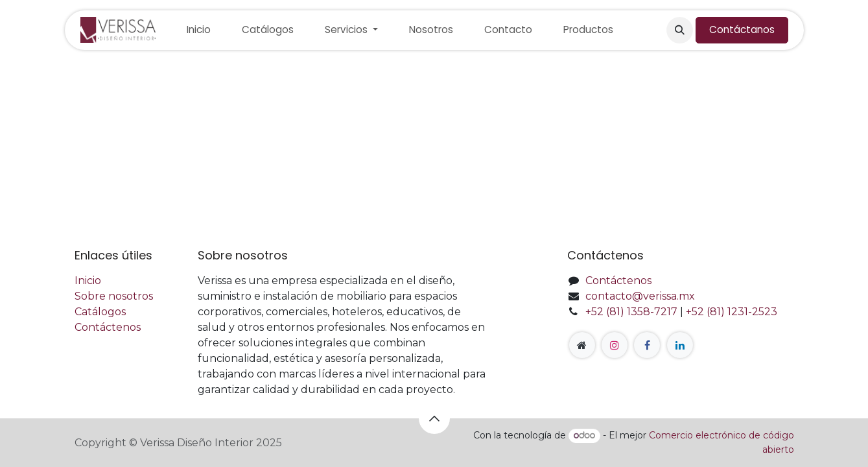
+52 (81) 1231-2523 (732, 312)
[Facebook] (647, 345)
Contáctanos (742, 30)
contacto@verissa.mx (640, 296)
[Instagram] (615, 345)
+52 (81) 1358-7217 (631, 312)
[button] (679, 30)
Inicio (88, 281)
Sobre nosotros (114, 296)
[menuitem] (199, 30)
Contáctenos (108, 327)
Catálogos (100, 312)
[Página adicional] (582, 345)
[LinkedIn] (680, 345)
